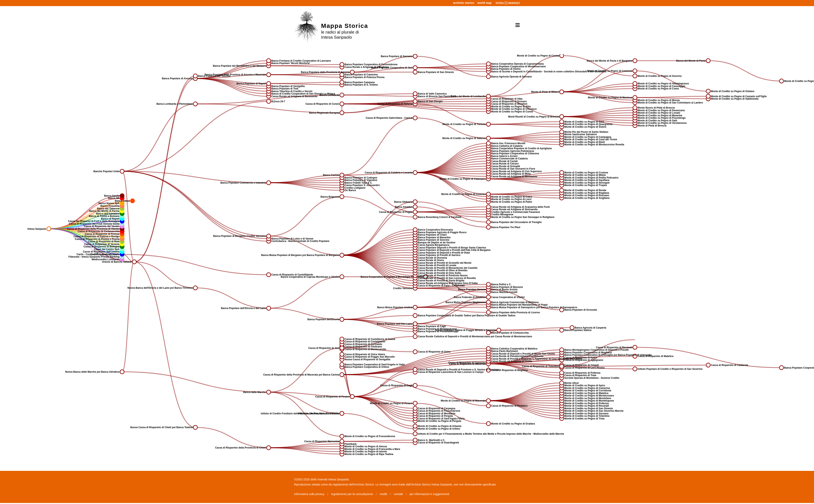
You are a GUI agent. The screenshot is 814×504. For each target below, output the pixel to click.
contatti (398, 494)
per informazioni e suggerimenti (429, 494)
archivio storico (464, 3)
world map (485, 3)
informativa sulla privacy (309, 494)
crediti (383, 494)
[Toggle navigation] (516, 25)
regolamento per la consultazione (352, 494)
